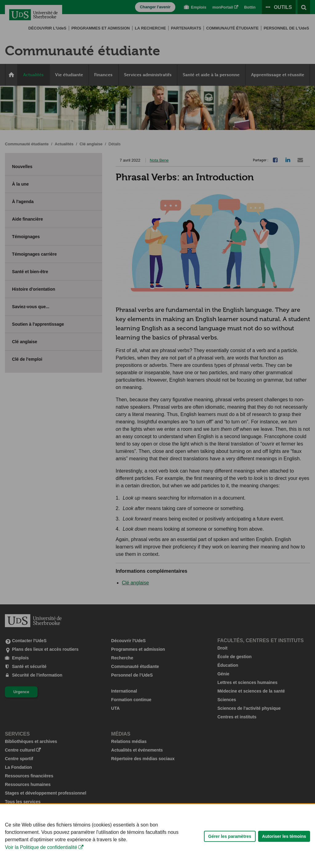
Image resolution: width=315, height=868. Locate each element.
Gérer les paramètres (230, 852)
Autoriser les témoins (284, 852)
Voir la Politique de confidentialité (41, 863)
